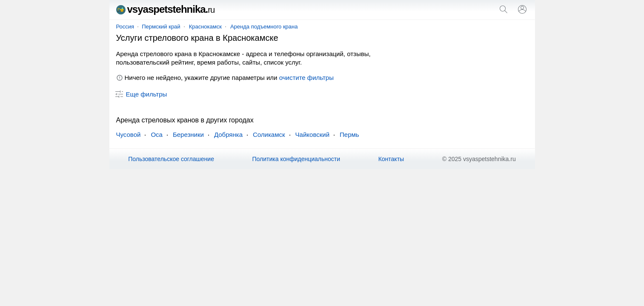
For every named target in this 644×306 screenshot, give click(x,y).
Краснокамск (205, 27)
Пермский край (161, 27)
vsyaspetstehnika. (166, 9)
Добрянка (228, 135)
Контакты (391, 159)
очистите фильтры (306, 78)
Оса (157, 135)
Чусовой (129, 135)
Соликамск (269, 135)
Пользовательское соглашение (171, 159)
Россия (125, 27)
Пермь (349, 135)
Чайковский (312, 135)
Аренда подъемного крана (264, 27)
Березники (188, 135)
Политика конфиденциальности (296, 159)
